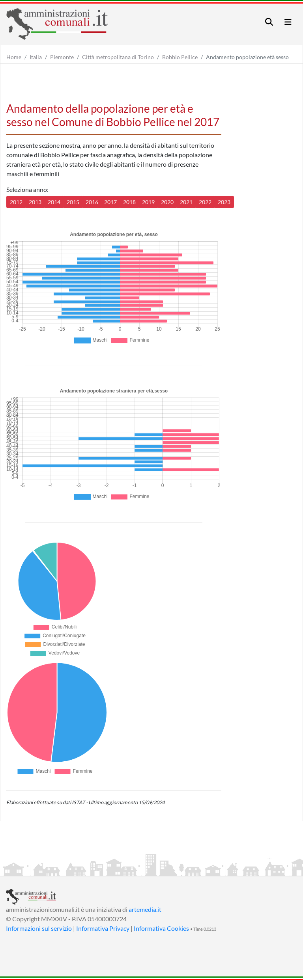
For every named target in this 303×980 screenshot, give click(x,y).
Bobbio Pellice (180, 57)
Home (14, 57)
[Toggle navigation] (269, 22)
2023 (224, 202)
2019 (148, 202)
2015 (73, 202)
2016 (92, 202)
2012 (16, 202)
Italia (36, 57)
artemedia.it (145, 909)
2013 (35, 202)
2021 (186, 202)
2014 (54, 202)
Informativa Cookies (161, 928)
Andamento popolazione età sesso (247, 57)
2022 (205, 202)
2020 (167, 202)
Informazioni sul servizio (39, 928)
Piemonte (62, 57)
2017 (110, 202)
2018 (129, 202)
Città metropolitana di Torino (118, 57)
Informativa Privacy (103, 928)
